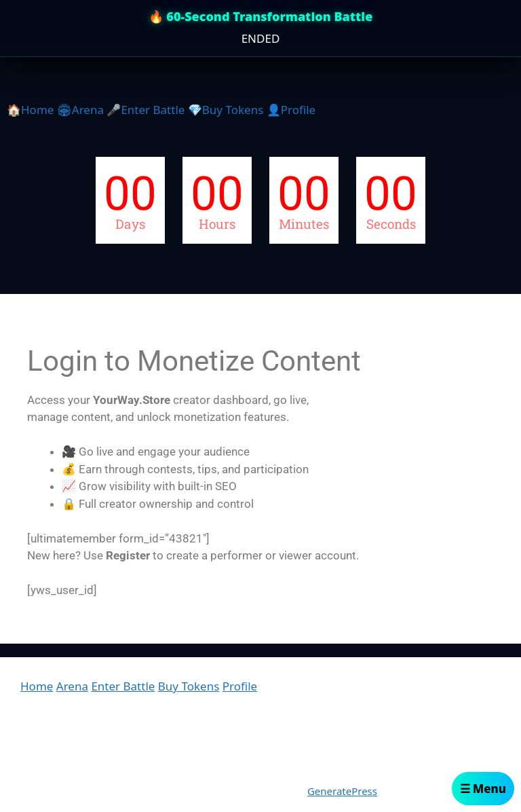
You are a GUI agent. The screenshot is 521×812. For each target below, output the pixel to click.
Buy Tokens (189, 686)
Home (37, 686)
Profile (240, 686)
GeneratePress (342, 791)
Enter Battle (123, 686)
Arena (72, 686)
